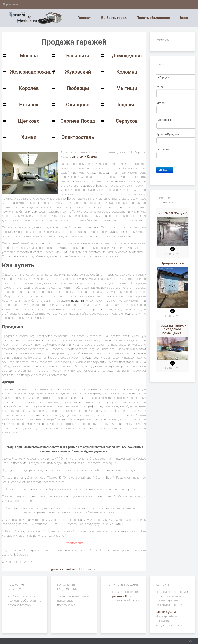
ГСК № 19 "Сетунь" (172, 213)
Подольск (127, 105)
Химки (29, 137)
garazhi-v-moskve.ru (65, 569)
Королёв (29, 88)
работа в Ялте (122, 596)
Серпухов (127, 121)
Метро (161, 103)
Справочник (11, 4)
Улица (161, 86)
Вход (184, 18)
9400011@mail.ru (167, 612)
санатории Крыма (84, 157)
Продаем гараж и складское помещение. (172, 329)
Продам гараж (172, 263)
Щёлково (29, 121)
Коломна (127, 72)
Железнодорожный (33, 72)
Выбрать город (114, 18)
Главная (84, 18)
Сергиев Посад (78, 121)
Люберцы (78, 88)
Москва (29, 56)
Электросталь (78, 137)
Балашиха (78, 56)
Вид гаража (164, 149)
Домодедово (127, 56)
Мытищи (127, 88)
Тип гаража (164, 120)
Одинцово (78, 105)
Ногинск (29, 105)
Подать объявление (153, 18)
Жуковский (78, 72)
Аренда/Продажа (168, 135)
